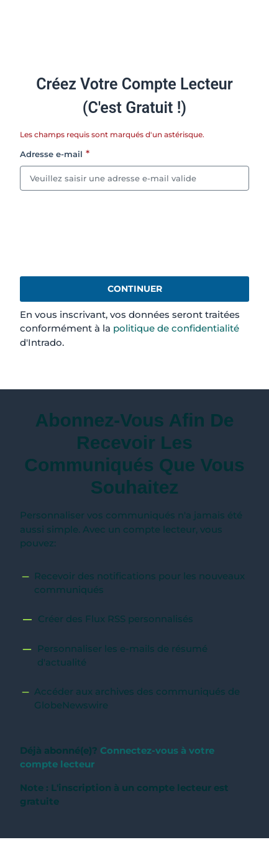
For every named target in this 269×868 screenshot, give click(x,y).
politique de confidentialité (176, 328)
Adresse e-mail (51, 154)
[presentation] (114, 233)
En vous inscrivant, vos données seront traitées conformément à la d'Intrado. (130, 328)
